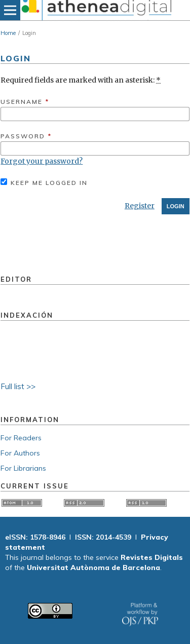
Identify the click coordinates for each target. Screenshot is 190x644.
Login (176, 206)
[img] (95, 10)
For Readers (21, 438)
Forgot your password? (42, 161)
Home (8, 33)
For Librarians (23, 468)
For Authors (20, 453)
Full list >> (18, 386)
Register (140, 206)
